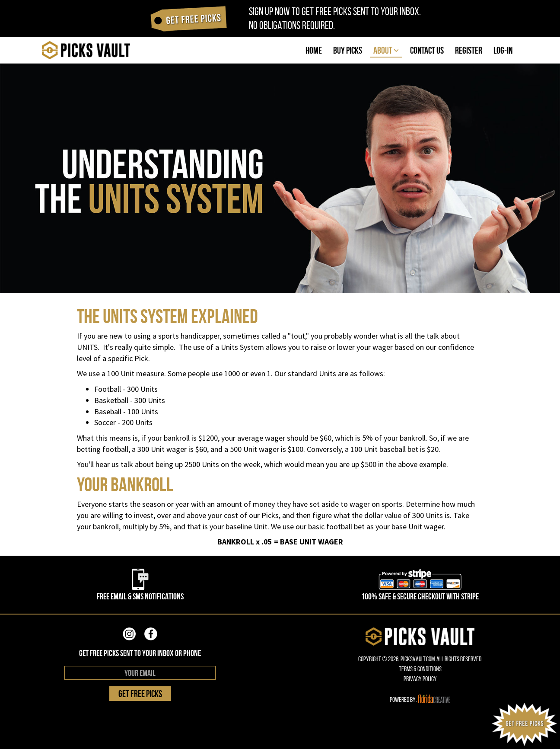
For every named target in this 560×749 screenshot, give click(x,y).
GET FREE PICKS (140, 694)
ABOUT (386, 50)
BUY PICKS (348, 50)
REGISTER (469, 50)
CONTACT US (427, 50)
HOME (314, 50)
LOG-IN (503, 50)
